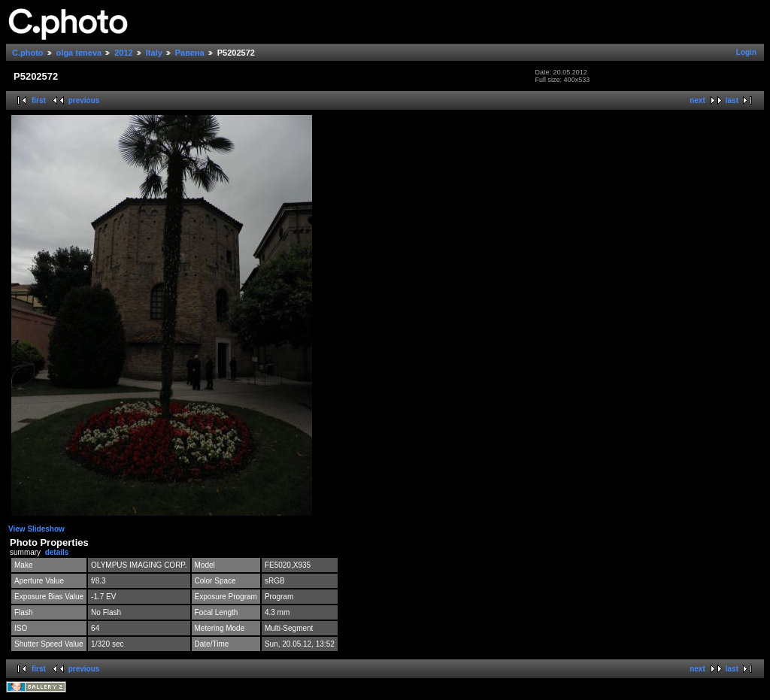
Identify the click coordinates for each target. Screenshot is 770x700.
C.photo (28, 53)
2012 (123, 53)
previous (84, 100)
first (39, 100)
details (57, 552)
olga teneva (79, 53)
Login (746, 52)
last (732, 100)
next (697, 100)
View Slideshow (36, 529)
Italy (154, 53)
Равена (190, 53)
